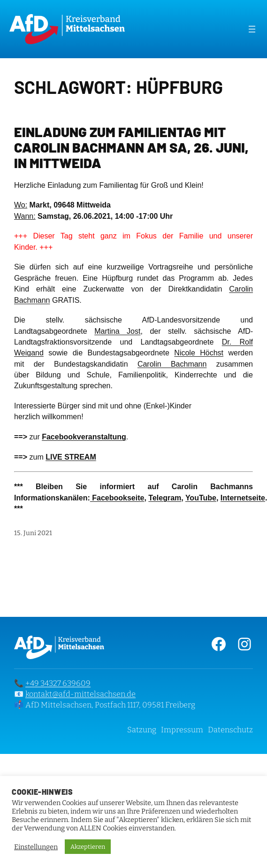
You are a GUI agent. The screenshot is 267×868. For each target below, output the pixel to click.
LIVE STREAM (71, 457)
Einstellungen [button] (36, 847)
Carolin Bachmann (172, 364)
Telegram (165, 498)
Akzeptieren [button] (88, 847)
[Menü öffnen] (252, 29)
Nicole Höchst (199, 353)
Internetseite (243, 498)
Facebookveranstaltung (84, 437)
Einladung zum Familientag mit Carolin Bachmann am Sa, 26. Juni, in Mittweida (131, 147)
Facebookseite (117, 498)
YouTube (201, 498)
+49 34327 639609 (58, 683)
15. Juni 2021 (33, 533)
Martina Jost (117, 331)
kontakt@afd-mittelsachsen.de (80, 694)
